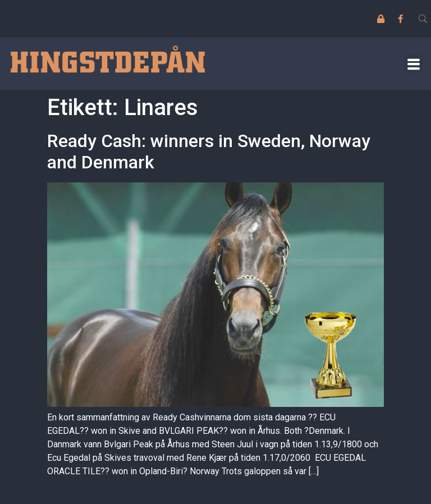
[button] (413, 64)
